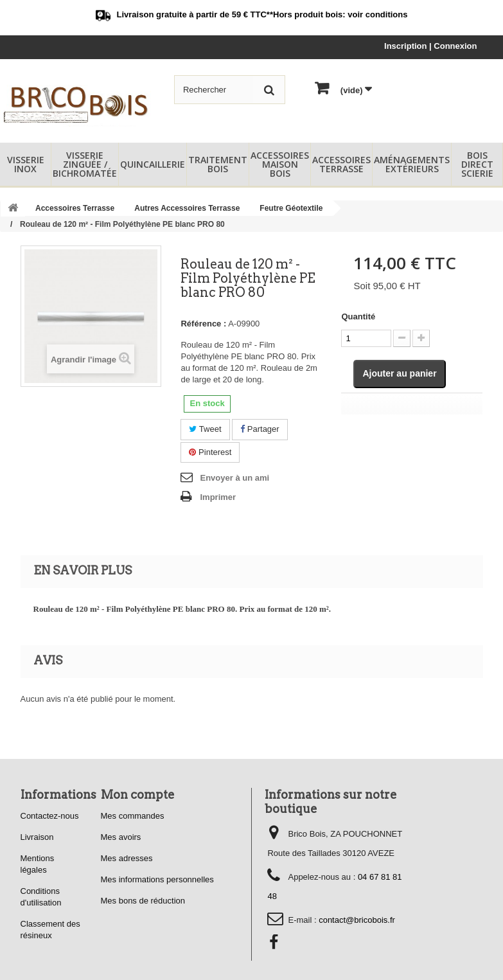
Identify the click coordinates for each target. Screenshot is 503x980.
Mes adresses (127, 858)
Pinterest (210, 452)
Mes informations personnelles (157, 879)
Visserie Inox (26, 164)
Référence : (203, 324)
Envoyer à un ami (234, 478)
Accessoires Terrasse (341, 164)
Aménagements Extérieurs (412, 164)
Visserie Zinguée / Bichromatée (85, 164)
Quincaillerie (153, 164)
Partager (260, 429)
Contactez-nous (50, 816)
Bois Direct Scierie (477, 164)
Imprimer (218, 497)
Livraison (37, 837)
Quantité (358, 316)
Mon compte (138, 795)
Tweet (205, 429)
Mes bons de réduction (143, 901)
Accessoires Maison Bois (280, 164)
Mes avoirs (121, 837)
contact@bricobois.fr (357, 920)
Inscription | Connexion (430, 46)
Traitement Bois (218, 164)
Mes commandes (133, 816)
